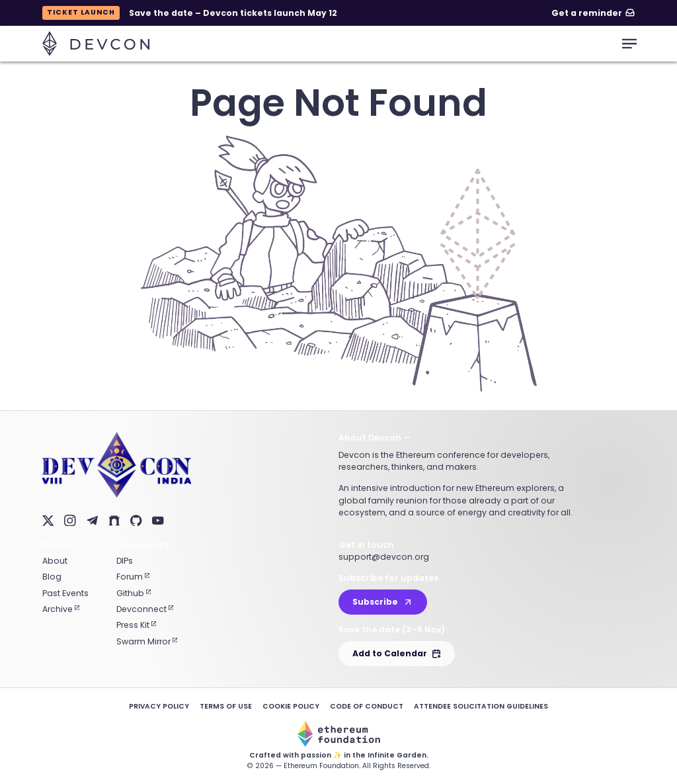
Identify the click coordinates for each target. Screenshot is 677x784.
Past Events (65, 593)
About (55, 561)
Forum (133, 577)
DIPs (125, 561)
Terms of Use (226, 706)
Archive (61, 609)
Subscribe (383, 602)
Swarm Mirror (147, 641)
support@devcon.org (384, 557)
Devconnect (145, 609)
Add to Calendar (397, 653)
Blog (52, 577)
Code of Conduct (367, 706)
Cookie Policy (291, 706)
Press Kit (136, 625)
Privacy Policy (159, 706)
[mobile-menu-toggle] (629, 44)
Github (134, 593)
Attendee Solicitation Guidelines (481, 706)
